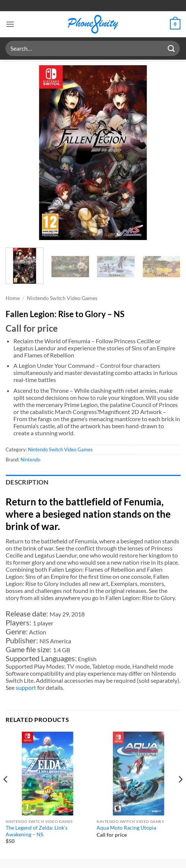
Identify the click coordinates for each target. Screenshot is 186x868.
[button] (10, 24)
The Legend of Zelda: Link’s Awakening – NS (37, 831)
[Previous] (6, 794)
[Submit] (171, 48)
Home (13, 298)
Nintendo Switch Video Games (62, 298)
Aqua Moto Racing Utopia (126, 828)
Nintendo (30, 460)
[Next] (180, 794)
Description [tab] (27, 482)
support (26, 687)
